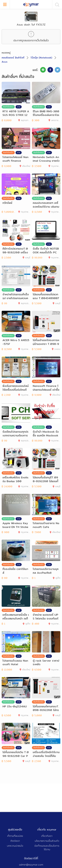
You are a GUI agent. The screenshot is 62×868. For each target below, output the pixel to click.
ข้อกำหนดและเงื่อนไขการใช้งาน (47, 848)
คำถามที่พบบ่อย (15, 836)
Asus (5, 62)
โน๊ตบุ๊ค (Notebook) (41, 58)
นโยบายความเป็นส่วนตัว (47, 841)
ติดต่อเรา (15, 841)
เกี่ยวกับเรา (47, 836)
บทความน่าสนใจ (15, 846)
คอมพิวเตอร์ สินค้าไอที (13, 58)
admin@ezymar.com (31, 865)
